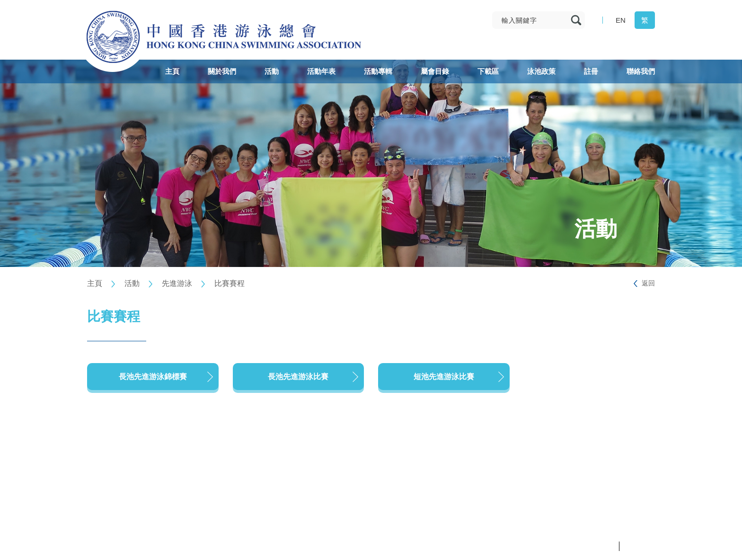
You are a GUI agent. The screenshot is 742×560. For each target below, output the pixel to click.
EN (621, 20)
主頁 (95, 283)
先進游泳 (177, 283)
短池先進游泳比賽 (444, 377)
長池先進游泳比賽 (298, 377)
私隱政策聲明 (596, 546)
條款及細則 (640, 546)
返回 (648, 283)
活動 (132, 283)
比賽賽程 (230, 283)
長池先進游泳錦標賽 (153, 377)
